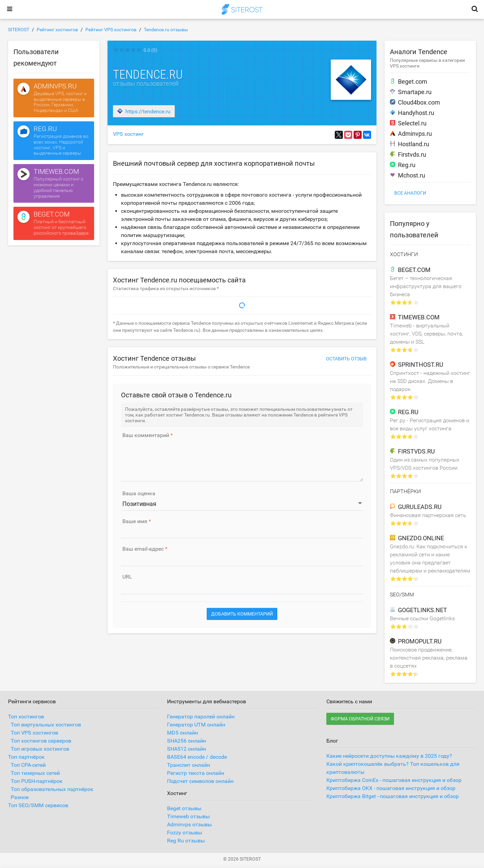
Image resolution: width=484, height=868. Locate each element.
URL (127, 577)
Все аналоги (410, 193)
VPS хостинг (128, 134)
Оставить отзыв (346, 359)
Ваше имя (135, 521)
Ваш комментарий (146, 435)
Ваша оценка (139, 494)
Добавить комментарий (242, 614)
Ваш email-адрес (143, 549)
